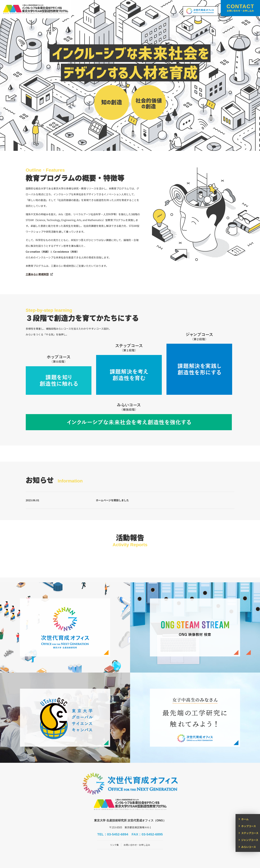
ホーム (245, 819)
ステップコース (250, 833)
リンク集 (113, 834)
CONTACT (240, 8)
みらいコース (249, 847)
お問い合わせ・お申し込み (137, 834)
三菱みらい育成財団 (37, 274)
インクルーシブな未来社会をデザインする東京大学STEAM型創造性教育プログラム (46, 11)
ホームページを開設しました (113, 500)
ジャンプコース (250, 840)
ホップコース (249, 826)
